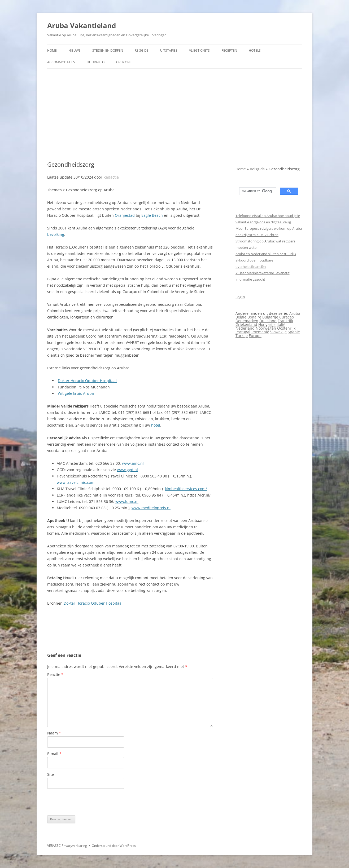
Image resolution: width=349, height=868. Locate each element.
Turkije (242, 336)
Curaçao (287, 317)
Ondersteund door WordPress (114, 846)
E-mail (54, 754)
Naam (54, 733)
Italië (281, 324)
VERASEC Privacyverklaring (67, 846)
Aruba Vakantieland (82, 25)
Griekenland (246, 324)
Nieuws (75, 50)
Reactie (55, 674)
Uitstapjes (169, 50)
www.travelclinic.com (76, 482)
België (241, 317)
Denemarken (247, 321)
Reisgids (142, 50)
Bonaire (254, 317)
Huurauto (96, 62)
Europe (255, 336)
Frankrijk (285, 321)
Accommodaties (61, 62)
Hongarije (267, 324)
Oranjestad (125, 215)
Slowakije (278, 332)
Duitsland (268, 321)
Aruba (295, 313)
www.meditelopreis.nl (151, 508)
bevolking (56, 234)
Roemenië (260, 332)
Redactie (111, 177)
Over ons (124, 62)
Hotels (255, 50)
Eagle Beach (152, 215)
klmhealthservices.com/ (186, 489)
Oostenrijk (286, 328)
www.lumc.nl (127, 501)
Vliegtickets (199, 50)
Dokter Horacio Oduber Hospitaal (87, 381)
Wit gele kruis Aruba (76, 393)
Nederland (245, 328)
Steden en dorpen (108, 50)
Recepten (229, 50)
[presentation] (88, 802)
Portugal (243, 332)
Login (240, 297)
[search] (257, 191)
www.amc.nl (133, 463)
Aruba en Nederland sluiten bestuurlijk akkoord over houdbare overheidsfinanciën (266, 260)
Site (51, 774)
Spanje (294, 332)
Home (52, 50)
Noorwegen (266, 328)
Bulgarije (270, 317)
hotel (156, 425)
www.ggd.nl (127, 470)
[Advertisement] (174, 115)
